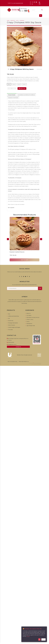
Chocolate (10, 330)
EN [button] (40, 3)
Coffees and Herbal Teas (13, 316)
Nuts (17, 21)
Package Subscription (13, 323)
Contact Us (18, 347)
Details (28, 636)
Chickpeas (22, 21)
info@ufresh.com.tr (12, 344)
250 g (14, 84)
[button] (23, 65)
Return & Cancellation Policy (13, 362)
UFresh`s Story (30, 319)
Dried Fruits (11, 321)
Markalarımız (29, 324)
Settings (43, 639)
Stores (28, 321)
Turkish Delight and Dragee (14, 327)
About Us (28, 313)
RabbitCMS (39, 363)
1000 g (24, 84)
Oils (9, 318)
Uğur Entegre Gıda (31, 326)
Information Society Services (33, 317)
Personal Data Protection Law (24, 362)
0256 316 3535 (11, 342)
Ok (39, 639)
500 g (19, 84)
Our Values (29, 315)
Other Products (11, 325)
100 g (9, 84)
